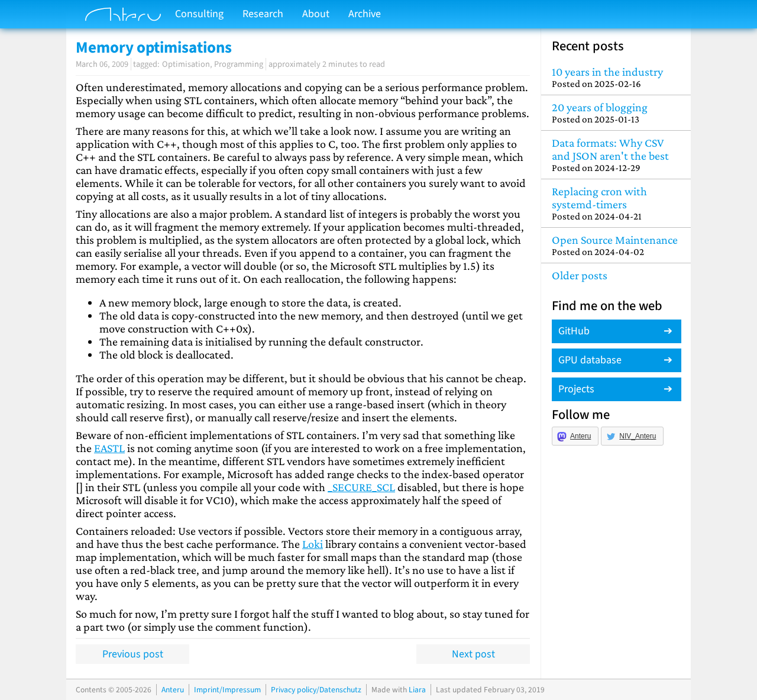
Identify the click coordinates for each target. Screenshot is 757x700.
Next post (473, 654)
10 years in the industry (616, 77)
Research (263, 14)
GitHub (574, 331)
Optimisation (186, 64)
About (316, 14)
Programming (239, 64)
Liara (417, 690)
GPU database (590, 360)
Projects (576, 389)
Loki (313, 544)
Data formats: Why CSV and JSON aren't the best (616, 155)
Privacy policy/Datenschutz (316, 690)
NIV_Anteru (638, 436)
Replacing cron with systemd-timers (616, 203)
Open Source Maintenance (616, 245)
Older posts (580, 275)
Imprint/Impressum (227, 690)
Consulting (199, 14)
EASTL (109, 448)
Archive (365, 14)
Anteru (580, 436)
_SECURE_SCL (361, 487)
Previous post (133, 654)
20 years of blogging (616, 113)
